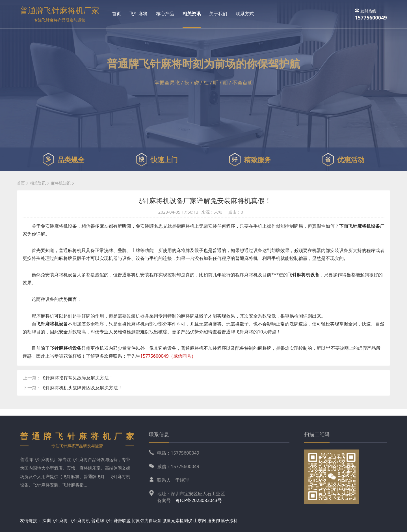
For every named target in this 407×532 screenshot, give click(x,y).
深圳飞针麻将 (55, 520)
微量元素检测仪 (177, 520)
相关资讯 (192, 14)
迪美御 (214, 520)
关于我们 (218, 14)
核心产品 (165, 14)
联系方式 (245, 14)
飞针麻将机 (80, 520)
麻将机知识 (61, 183)
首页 (116, 14)
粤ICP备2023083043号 (199, 500)
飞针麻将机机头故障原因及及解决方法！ (82, 388)
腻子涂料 (229, 520)
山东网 (200, 520)
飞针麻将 (138, 14)
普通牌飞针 (102, 520)
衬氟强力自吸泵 (147, 520)
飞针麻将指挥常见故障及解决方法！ (77, 378)
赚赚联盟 (123, 520)
